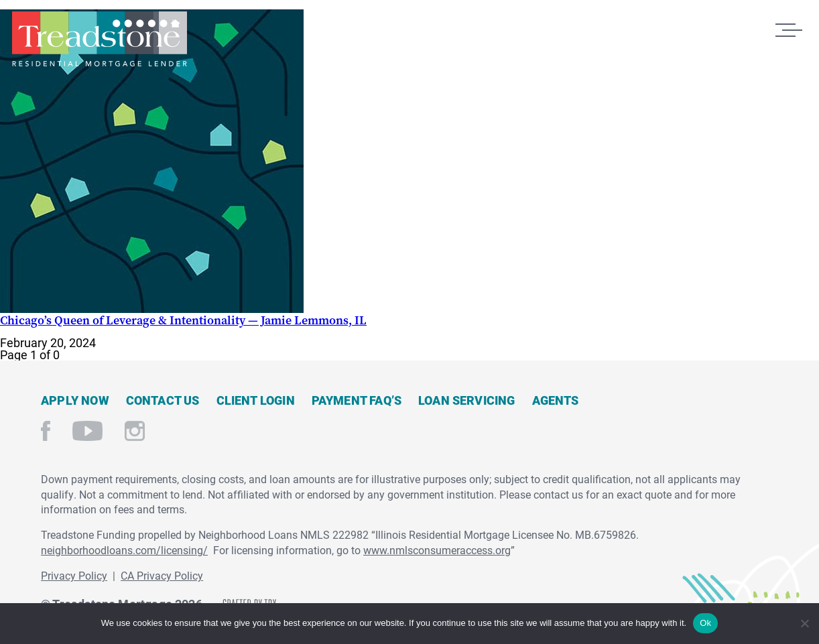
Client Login (256, 400)
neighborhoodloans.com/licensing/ (124, 550)
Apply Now (75, 400)
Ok (705, 623)
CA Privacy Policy (162, 575)
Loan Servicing (467, 400)
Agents (556, 400)
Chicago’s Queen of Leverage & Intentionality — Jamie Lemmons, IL (183, 320)
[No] (804, 622)
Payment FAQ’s (357, 400)
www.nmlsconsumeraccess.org (437, 550)
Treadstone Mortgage (99, 39)
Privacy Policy (74, 575)
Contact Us (163, 400)
